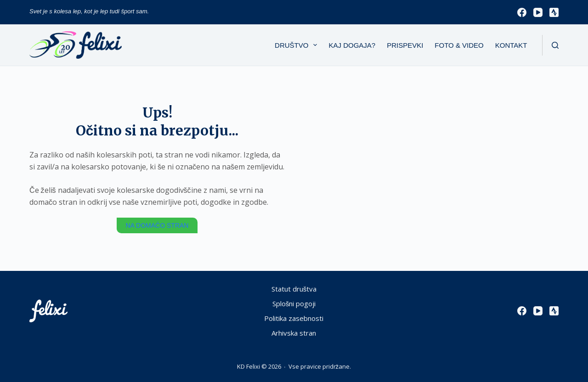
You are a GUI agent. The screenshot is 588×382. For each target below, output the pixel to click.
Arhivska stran (294, 333)
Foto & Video (459, 45)
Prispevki (405, 45)
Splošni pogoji (294, 304)
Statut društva (294, 289)
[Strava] (554, 12)
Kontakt (511, 45)
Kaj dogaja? (352, 45)
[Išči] (555, 45)
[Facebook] (522, 12)
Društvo (298, 45)
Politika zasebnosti (294, 318)
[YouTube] (538, 12)
